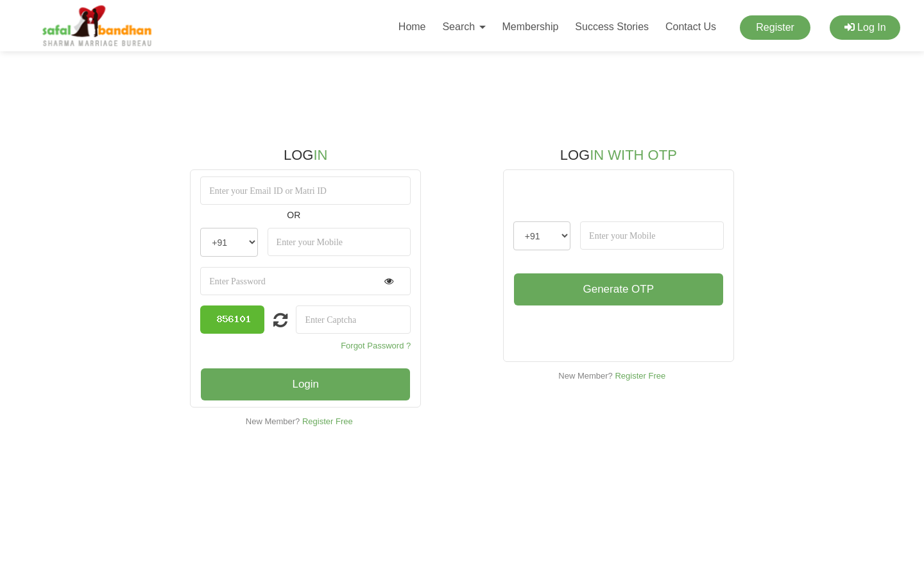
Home (412, 27)
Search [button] (464, 27)
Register (775, 27)
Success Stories (612, 27)
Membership (530, 27)
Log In (865, 27)
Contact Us (691, 27)
